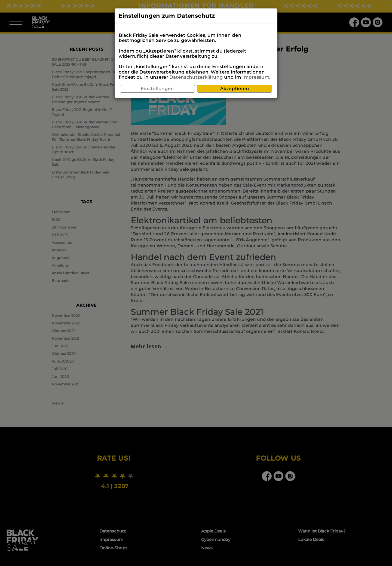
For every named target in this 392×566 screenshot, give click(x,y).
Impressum (256, 77)
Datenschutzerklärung (196, 77)
